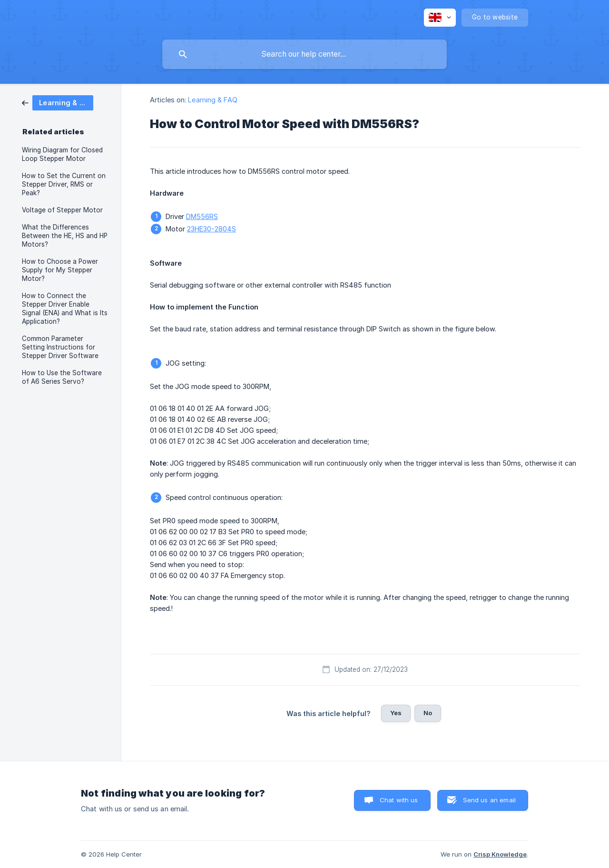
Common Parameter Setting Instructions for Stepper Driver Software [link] (60, 347)
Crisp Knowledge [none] (500, 854)
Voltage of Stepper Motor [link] (62, 210)
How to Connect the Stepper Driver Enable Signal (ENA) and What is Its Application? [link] (65, 309)
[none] (440, 18)
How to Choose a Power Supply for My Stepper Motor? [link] (60, 270)
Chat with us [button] (399, 800)
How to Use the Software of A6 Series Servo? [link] (62, 377)
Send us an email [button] (489, 800)
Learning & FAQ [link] (212, 100)
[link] (58, 102)
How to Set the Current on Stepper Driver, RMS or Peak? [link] (64, 184)
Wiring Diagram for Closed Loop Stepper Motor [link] (62, 154)
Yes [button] (396, 713)
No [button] (428, 713)
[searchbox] (304, 54)
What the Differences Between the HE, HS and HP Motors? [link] (65, 236)
